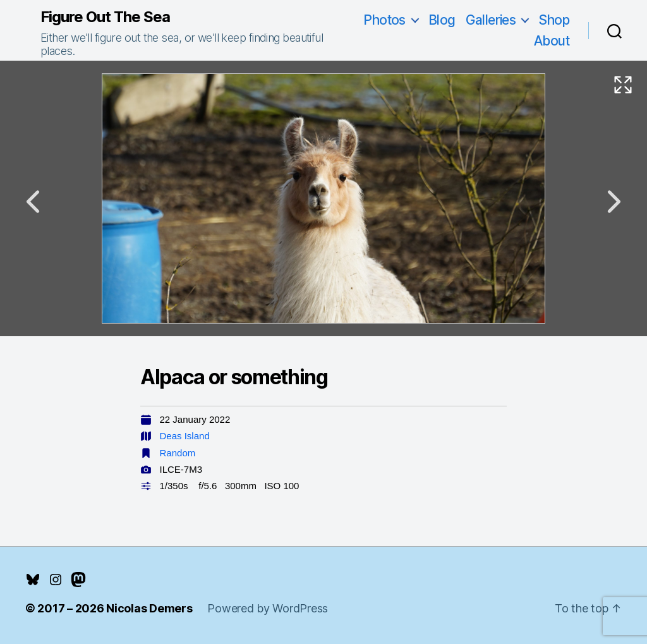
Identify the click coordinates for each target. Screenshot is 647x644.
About (552, 41)
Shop (554, 20)
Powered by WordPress (268, 608)
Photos (384, 20)
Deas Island (185, 436)
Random (178, 453)
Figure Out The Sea (105, 17)
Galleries (491, 20)
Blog (442, 20)
